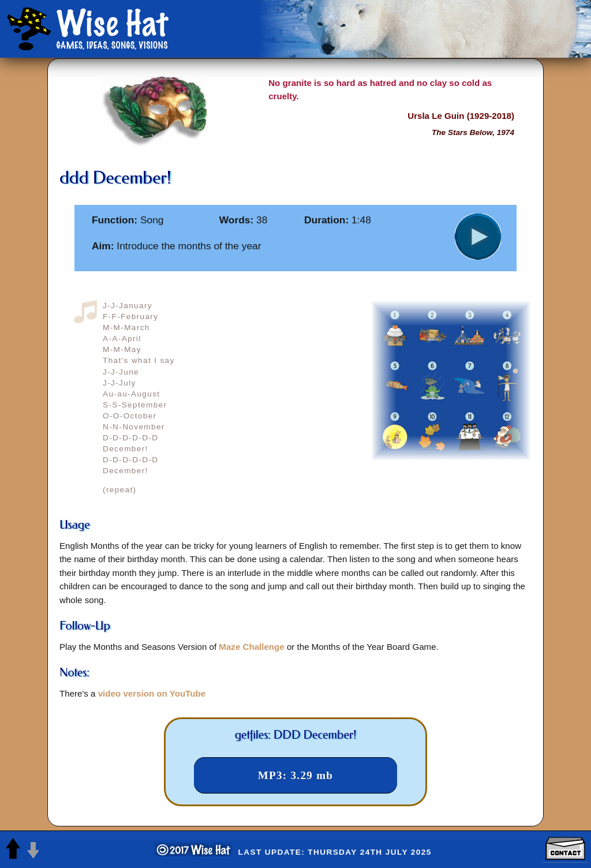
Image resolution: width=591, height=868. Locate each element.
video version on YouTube (152, 693)
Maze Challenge (251, 647)
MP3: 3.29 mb (295, 775)
